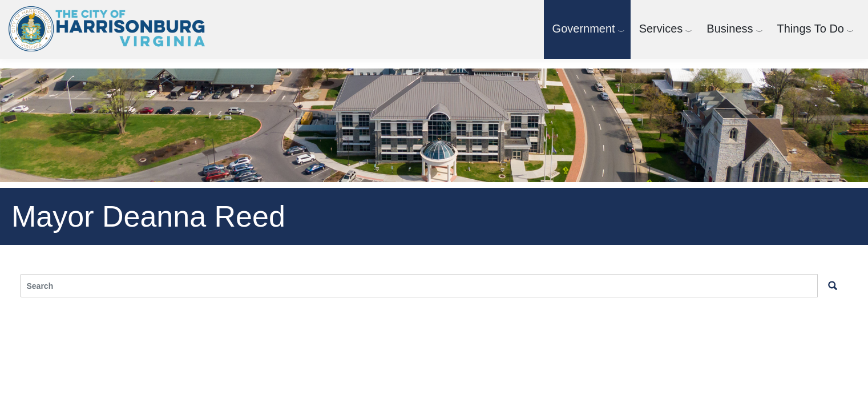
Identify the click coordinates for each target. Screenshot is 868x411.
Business (730, 29)
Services (661, 29)
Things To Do (811, 29)
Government (584, 29)
